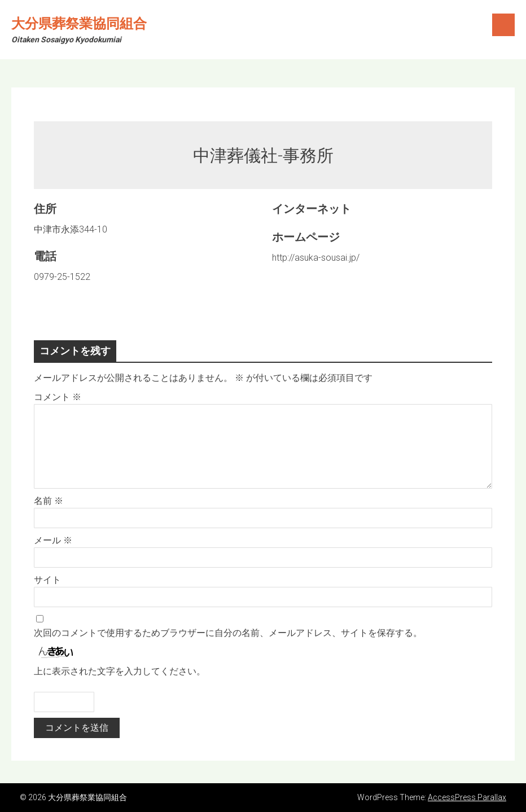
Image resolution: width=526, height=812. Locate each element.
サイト (47, 580)
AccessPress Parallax (467, 797)
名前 (49, 501)
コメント (58, 397)
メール (53, 540)
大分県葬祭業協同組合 (79, 24)
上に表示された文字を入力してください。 (120, 671)
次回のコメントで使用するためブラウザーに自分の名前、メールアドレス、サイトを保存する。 (228, 633)
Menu (503, 25)
